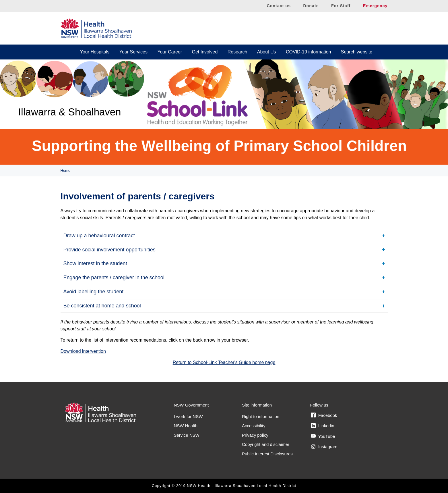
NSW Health (186, 426)
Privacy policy (255, 435)
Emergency (375, 6)
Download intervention (83, 351)
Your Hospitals (95, 52)
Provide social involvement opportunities (109, 250)
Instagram (324, 447)
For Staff (341, 6)
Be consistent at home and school (102, 306)
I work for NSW (188, 416)
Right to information (261, 416)
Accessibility (254, 426)
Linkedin (323, 426)
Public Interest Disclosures (267, 454)
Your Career (170, 52)
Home (66, 171)
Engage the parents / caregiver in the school (114, 278)
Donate (311, 6)
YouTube (323, 436)
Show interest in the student (95, 263)
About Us (267, 52)
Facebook (324, 415)
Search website (357, 52)
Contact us (279, 6)
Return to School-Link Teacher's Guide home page (224, 362)
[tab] (224, 236)
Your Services (133, 52)
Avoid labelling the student (94, 292)
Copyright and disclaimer (266, 444)
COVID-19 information (308, 52)
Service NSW (187, 435)
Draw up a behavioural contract (99, 236)
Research (237, 52)
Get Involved (205, 52)
